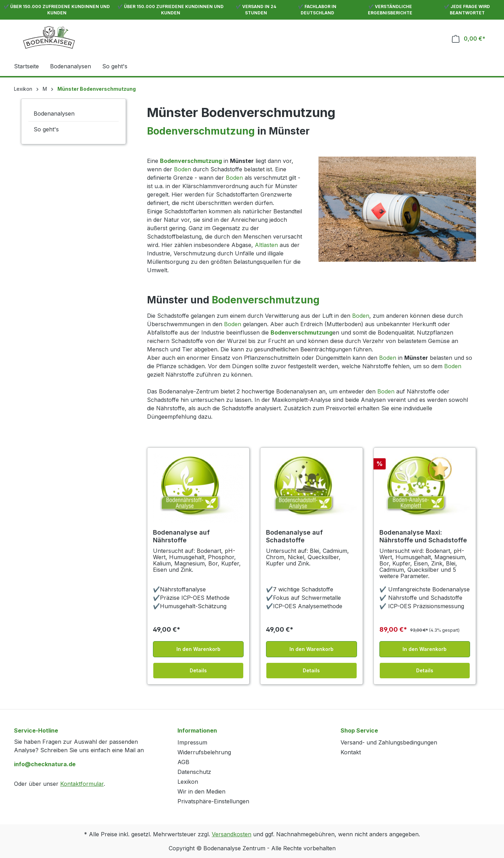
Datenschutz (194, 772)
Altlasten (266, 245)
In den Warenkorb (198, 649)
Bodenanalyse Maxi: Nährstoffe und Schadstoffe (423, 536)
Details (198, 670)
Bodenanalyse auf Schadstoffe (294, 536)
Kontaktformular (82, 784)
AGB (183, 762)
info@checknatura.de (45, 764)
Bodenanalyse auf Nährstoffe (181, 536)
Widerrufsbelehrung (204, 752)
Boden (183, 169)
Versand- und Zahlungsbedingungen (389, 742)
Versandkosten (232, 834)
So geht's (46, 129)
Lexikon (188, 782)
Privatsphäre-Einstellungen (213, 801)
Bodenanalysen (54, 114)
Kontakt (351, 752)
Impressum (192, 742)
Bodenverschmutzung (201, 131)
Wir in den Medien (201, 791)
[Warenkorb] (469, 39)
